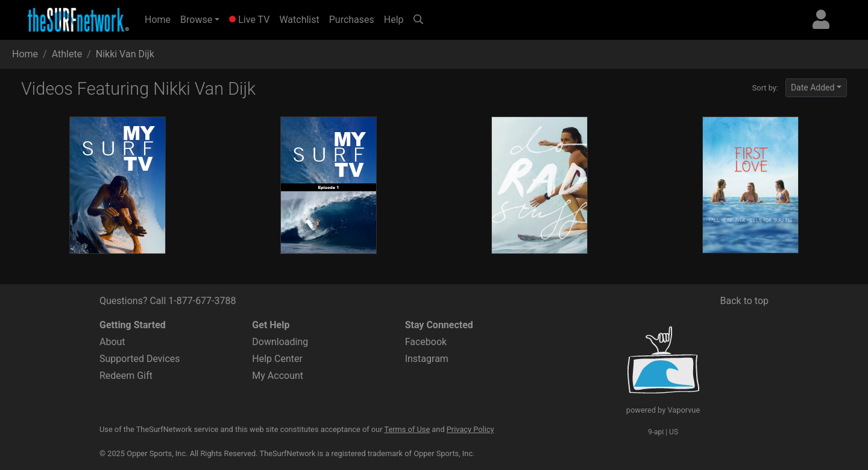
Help (394, 20)
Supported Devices (140, 359)
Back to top (744, 301)
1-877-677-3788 (202, 301)
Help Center (277, 359)
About (112, 342)
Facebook (426, 342)
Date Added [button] (813, 87)
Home (160, 19)
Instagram (427, 359)
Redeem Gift (126, 376)
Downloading (280, 342)
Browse (196, 20)
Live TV (249, 20)
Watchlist (299, 20)
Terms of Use (407, 429)
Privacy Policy (470, 429)
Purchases (352, 20)
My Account (278, 376)
